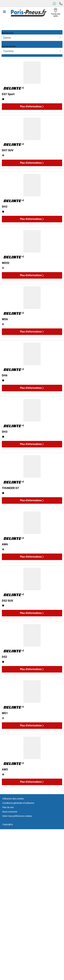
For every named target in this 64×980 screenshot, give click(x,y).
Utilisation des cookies (13, 799)
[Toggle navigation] (4, 13)
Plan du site (8, 807)
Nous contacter (10, 812)
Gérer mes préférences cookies (17, 816)
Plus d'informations (32, 107)
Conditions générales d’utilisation (18, 803)
